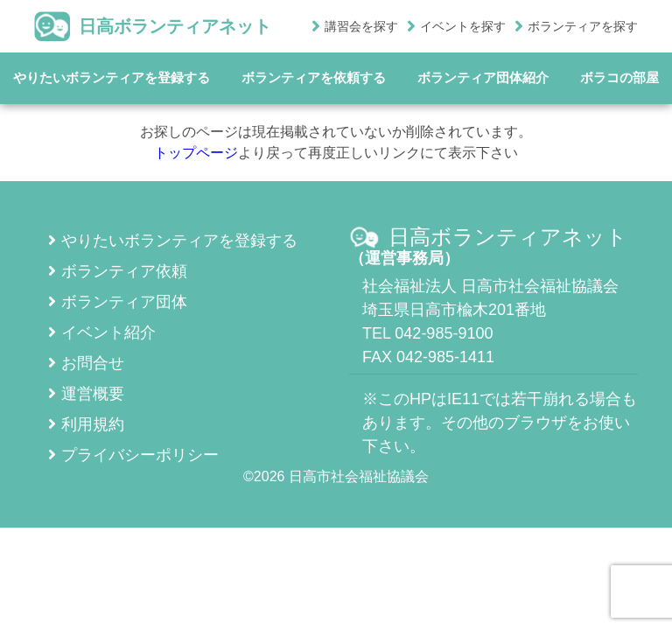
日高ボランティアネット (153, 26)
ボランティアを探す (583, 26)
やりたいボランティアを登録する (112, 77)
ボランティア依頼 (118, 271)
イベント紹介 (102, 332)
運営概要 (86, 394)
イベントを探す (463, 26)
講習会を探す (361, 26)
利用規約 (86, 424)
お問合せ (86, 363)
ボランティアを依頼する (314, 77)
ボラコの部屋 (619, 77)
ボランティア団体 (118, 302)
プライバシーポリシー (133, 455)
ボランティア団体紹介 (483, 77)
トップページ (196, 153)
